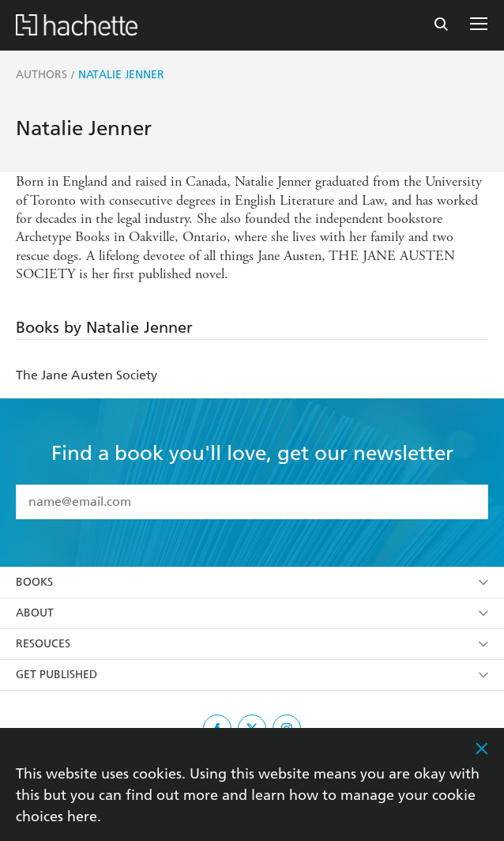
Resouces (252, 644)
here (82, 816)
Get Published (252, 675)
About (252, 613)
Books (252, 582)
